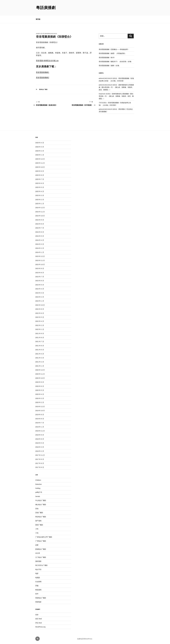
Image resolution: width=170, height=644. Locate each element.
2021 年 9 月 (40, 334)
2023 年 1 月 (40, 301)
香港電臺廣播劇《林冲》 (107, 58)
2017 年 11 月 (40, 455)
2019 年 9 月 (40, 415)
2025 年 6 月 (40, 183)
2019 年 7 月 (40, 423)
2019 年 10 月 (40, 411)
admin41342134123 (51, 34)
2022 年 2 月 (40, 325)
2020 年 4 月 (40, 394)
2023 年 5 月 (40, 285)
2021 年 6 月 (40, 346)
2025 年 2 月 (40, 200)
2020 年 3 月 (40, 398)
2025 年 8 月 (40, 175)
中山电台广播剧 (41, 500)
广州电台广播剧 (41, 541)
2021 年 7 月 (40, 342)
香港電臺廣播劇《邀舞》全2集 (109, 66)
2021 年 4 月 (40, 354)
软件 (37, 594)
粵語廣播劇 (46, 8)
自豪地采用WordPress (85, 639)
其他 (37, 509)
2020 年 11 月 (40, 374)
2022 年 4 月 (40, 321)
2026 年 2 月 (40, 151)
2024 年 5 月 (40, 236)
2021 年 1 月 (40, 366)
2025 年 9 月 (40, 171)
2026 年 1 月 (40, 155)
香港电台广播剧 (43, 89)
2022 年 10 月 (40, 305)
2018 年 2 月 (40, 451)
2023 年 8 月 (40, 273)
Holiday (38, 488)
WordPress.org (40, 627)
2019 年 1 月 (40, 427)
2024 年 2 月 (40, 248)
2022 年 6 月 (40, 313)
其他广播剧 (39, 513)
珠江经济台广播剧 (41, 565)
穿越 (37, 586)
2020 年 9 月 (40, 382)
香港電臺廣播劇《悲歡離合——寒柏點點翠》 (114, 49)
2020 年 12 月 (40, 370)
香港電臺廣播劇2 (43, 78)
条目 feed (39, 619)
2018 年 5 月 (40, 443)
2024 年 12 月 (40, 208)
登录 (37, 615)
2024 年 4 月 (40, 240)
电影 (37, 573)
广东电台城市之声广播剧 (44, 537)
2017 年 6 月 (40, 467)
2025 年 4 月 (40, 191)
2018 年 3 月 (40, 447)
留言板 (38, 19)
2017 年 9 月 (40, 459)
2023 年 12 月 (40, 256)
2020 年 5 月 (40, 390)
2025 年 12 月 (40, 159)
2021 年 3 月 (40, 358)
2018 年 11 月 (40, 431)
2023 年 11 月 (40, 260)
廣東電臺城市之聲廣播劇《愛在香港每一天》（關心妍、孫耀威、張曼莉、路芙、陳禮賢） (116, 87)
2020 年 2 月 (40, 402)
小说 (37, 533)
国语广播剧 (39, 525)
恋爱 (37, 545)
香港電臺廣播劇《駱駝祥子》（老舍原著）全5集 (115, 62)
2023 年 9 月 (40, 268)
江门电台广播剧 (41, 557)
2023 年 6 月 (40, 281)
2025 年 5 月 (40, 187)
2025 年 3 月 (40, 195)
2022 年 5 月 (40, 317)
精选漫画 (38, 590)
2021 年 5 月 (40, 350)
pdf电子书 (39, 492)
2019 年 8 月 (40, 419)
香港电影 (38, 602)
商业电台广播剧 (41, 517)
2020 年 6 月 (40, 386)
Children (38, 480)
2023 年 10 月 (40, 264)
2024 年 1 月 (40, 252)
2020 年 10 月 (40, 378)
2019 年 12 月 (40, 407)
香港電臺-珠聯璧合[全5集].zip (47, 61)
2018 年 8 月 (40, 439)
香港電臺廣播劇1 (43, 72)
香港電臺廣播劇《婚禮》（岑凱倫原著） (112, 53)
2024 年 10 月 (40, 216)
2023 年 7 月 (40, 277)
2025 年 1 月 (40, 204)
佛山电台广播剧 (41, 505)
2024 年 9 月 (40, 220)
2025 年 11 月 (40, 163)
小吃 (37, 529)
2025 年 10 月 (40, 167)
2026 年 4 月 (40, 143)
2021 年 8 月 (40, 338)
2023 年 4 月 (40, 289)
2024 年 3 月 (40, 244)
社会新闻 (38, 582)
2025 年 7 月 (40, 179)
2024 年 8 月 (40, 224)
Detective (38, 484)
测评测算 (38, 561)
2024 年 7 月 (40, 228)
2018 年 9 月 (40, 435)
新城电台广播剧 (41, 549)
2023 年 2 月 (40, 297)
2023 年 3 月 (40, 293)
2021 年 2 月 (40, 362)
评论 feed (39, 623)
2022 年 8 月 (40, 309)
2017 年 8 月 (40, 463)
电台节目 (38, 569)
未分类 (38, 553)
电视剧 (38, 578)
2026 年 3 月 (40, 147)
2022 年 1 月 (40, 329)
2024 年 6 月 (40, 232)
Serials (38, 496)
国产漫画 (38, 521)
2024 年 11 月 (40, 212)
